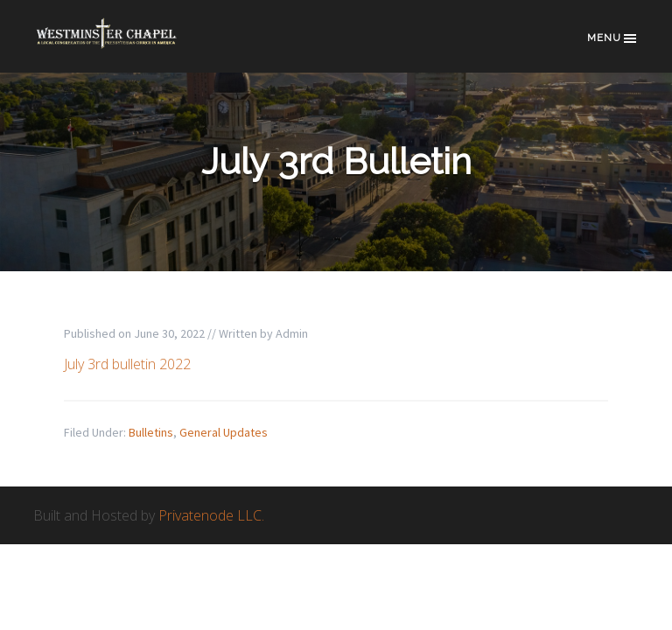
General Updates (224, 432)
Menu (613, 38)
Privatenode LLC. (211, 515)
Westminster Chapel (121, 45)
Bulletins (151, 432)
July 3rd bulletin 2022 (127, 364)
